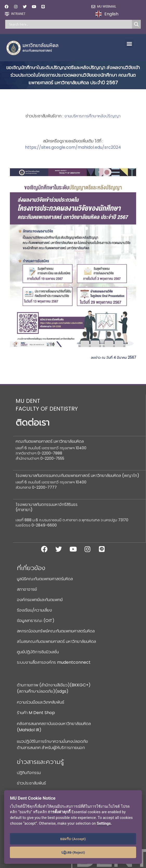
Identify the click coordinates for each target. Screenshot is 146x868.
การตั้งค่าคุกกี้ (59, 812)
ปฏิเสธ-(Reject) (73, 852)
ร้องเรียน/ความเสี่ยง (34, 610)
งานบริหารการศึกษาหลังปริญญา (92, 116)
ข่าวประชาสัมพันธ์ (31, 783)
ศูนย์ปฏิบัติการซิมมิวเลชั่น (38, 652)
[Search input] (70, 24)
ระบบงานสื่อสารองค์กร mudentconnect (54, 662)
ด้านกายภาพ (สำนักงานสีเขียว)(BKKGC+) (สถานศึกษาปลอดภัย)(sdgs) (54, 688)
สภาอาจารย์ (27, 589)
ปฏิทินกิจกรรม (29, 773)
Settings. (104, 824)
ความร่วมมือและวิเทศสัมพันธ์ (41, 702)
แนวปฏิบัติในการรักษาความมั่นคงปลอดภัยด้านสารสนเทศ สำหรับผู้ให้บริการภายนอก (52, 744)
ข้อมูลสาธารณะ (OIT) (36, 621)
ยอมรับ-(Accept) (73, 839)
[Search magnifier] (136, 24)
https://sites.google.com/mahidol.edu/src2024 (73, 147)
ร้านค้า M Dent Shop (36, 713)
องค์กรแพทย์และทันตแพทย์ (40, 600)
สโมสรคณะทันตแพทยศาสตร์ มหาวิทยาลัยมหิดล (56, 641)
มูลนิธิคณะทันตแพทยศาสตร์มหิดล (45, 579)
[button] (129, 43)
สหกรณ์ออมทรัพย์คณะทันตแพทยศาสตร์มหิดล (56, 631)
